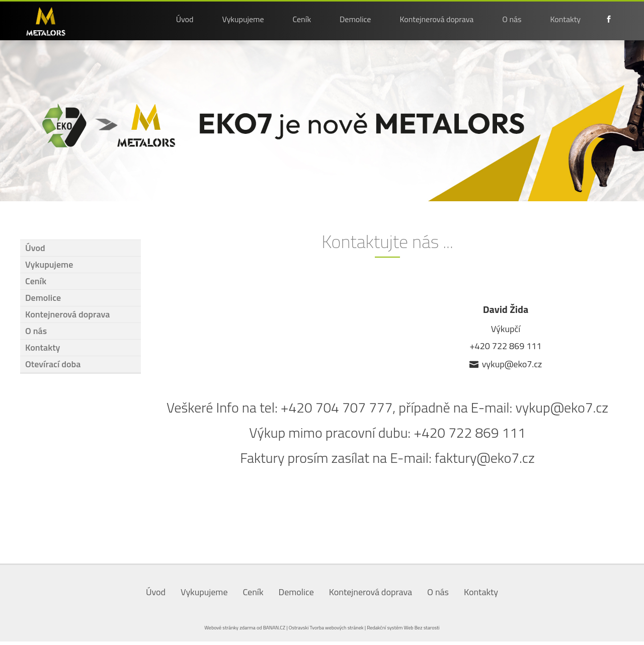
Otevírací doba (53, 364)
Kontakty (566, 19)
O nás (512, 19)
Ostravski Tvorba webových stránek (326, 628)
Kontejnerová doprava (436, 19)
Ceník (302, 19)
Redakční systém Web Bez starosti (403, 628)
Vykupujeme (243, 19)
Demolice (355, 19)
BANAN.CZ (274, 628)
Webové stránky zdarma (230, 628)
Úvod (185, 19)
